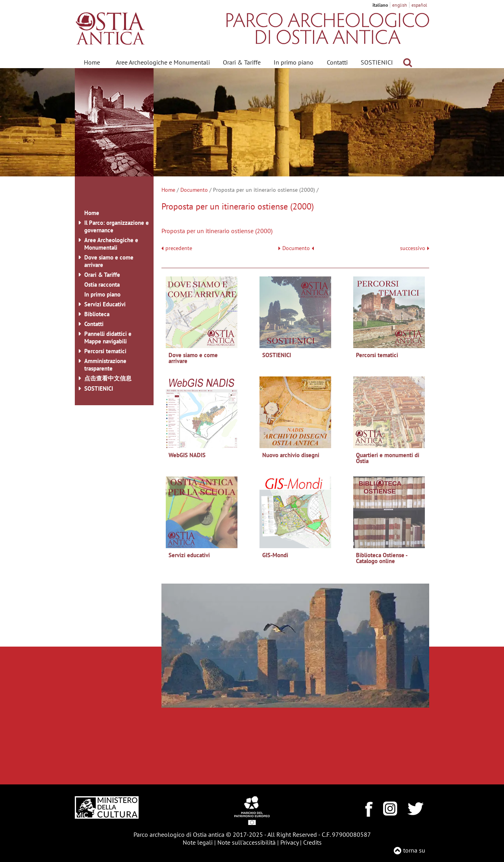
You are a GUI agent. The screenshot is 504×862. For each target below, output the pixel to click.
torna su (414, 850)
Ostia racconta (102, 285)
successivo (415, 248)
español (419, 5)
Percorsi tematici (105, 351)
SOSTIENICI (377, 62)
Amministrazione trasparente (105, 365)
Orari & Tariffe (242, 62)
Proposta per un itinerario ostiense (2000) (217, 231)
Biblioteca (97, 314)
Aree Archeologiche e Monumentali (163, 62)
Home (92, 62)
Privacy (289, 842)
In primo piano (294, 62)
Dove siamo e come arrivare (109, 261)
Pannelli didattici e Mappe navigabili (108, 337)
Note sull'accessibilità (246, 842)
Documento (194, 190)
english (400, 5)
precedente (179, 248)
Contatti (337, 62)
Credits (312, 842)
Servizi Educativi (105, 304)
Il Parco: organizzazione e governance (117, 226)
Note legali (198, 842)
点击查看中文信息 (108, 378)
